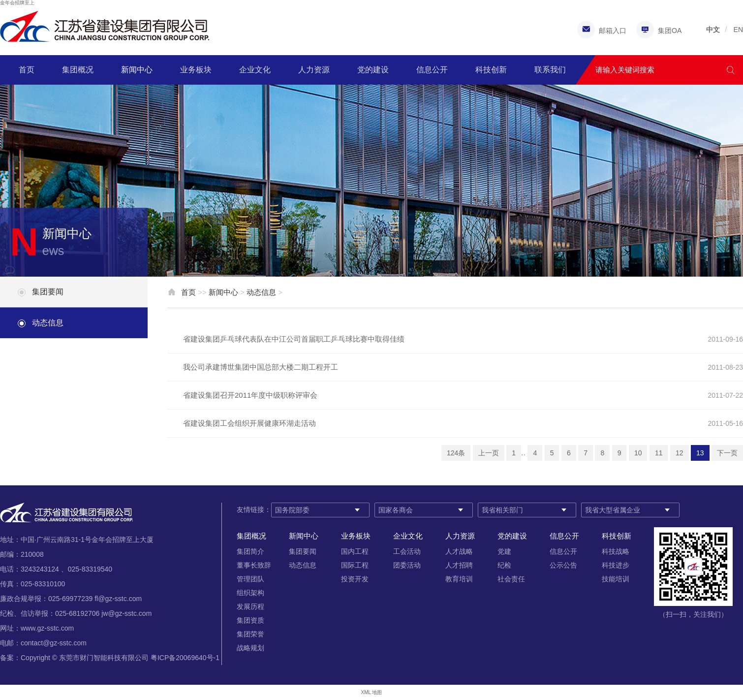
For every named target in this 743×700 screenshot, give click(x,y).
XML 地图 (372, 692)
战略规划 (250, 648)
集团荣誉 (250, 634)
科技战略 (616, 551)
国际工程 (355, 565)
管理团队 (250, 579)
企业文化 (255, 70)
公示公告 (563, 565)
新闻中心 (137, 70)
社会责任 (511, 579)
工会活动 (407, 551)
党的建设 (373, 70)
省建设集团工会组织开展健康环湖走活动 (249, 423)
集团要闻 (48, 292)
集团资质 (250, 620)
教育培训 (459, 579)
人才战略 (459, 551)
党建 (504, 551)
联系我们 (550, 70)
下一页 (727, 453)
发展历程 (250, 606)
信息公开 (432, 70)
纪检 (504, 565)
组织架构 (250, 593)
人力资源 (314, 70)
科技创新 (491, 70)
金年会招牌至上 (17, 3)
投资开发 (355, 579)
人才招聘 (459, 565)
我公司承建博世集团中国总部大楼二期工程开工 (261, 367)
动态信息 (48, 323)
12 (680, 453)
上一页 (489, 453)
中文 (713, 30)
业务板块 (196, 70)
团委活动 (407, 565)
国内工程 (355, 551)
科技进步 (616, 565)
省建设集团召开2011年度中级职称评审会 (250, 395)
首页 (27, 70)
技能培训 (616, 579)
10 (638, 453)
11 (659, 453)
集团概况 (78, 70)
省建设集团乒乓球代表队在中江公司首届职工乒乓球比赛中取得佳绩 (294, 339)
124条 (456, 453)
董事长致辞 (254, 565)
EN (738, 30)
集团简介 (250, 551)
